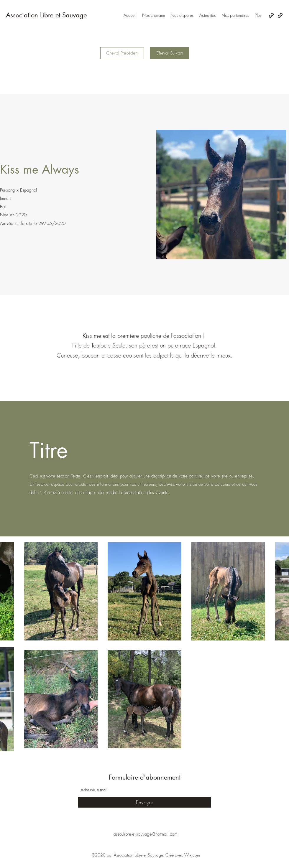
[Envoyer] (144, 802)
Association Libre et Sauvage (46, 15)
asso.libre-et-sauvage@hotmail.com (146, 834)
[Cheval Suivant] (169, 53)
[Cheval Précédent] (122, 53)
